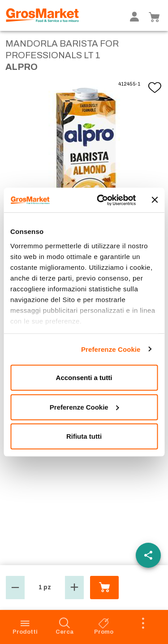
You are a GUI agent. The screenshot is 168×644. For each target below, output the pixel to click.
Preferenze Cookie (111, 349)
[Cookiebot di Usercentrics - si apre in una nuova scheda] (101, 200)
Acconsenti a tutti (84, 378)
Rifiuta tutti (84, 436)
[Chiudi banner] (155, 200)
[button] (15, 588)
